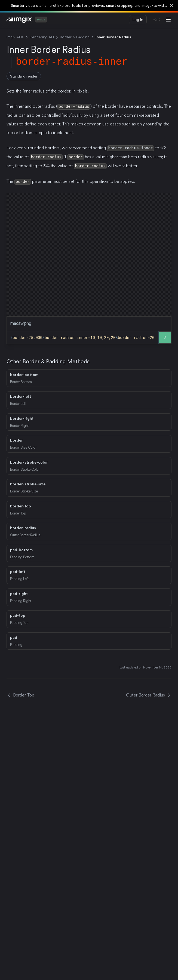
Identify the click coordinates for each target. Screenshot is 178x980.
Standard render (24, 76)
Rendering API (42, 37)
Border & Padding (75, 37)
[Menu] (168, 20)
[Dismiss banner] (171, 5)
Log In (138, 20)
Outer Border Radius (149, 694)
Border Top (20, 694)
